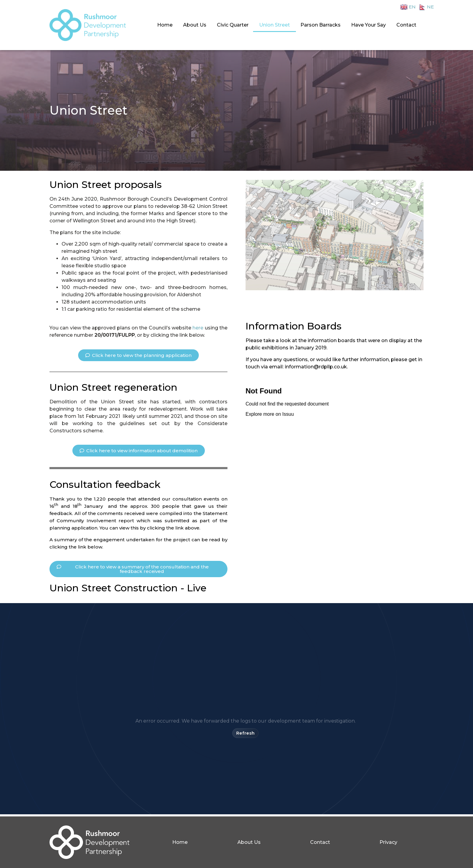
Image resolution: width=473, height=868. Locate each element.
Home (165, 25)
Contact (406, 25)
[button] (138, 355)
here (198, 328)
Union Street (275, 25)
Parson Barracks (321, 25)
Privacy (388, 842)
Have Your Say (368, 25)
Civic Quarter (233, 25)
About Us (195, 25)
